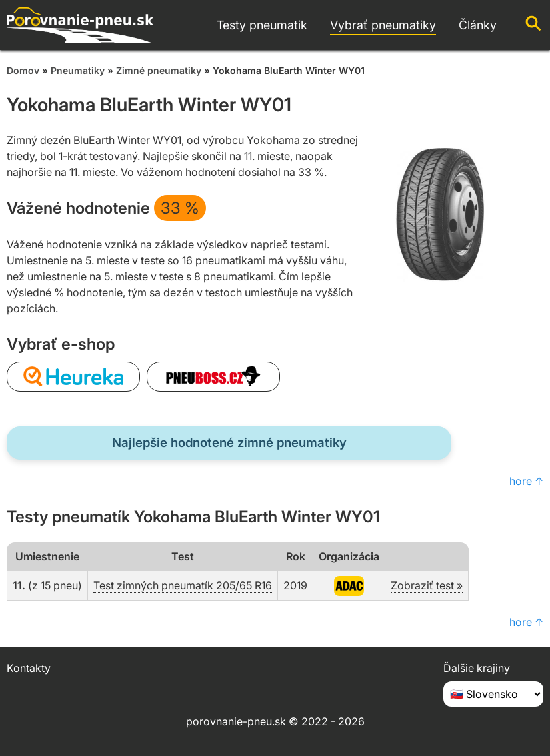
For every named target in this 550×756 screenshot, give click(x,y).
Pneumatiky (78, 70)
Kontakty (29, 668)
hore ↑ (526, 481)
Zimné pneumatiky (159, 70)
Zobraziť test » (427, 585)
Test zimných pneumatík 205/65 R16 (183, 585)
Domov (23, 70)
